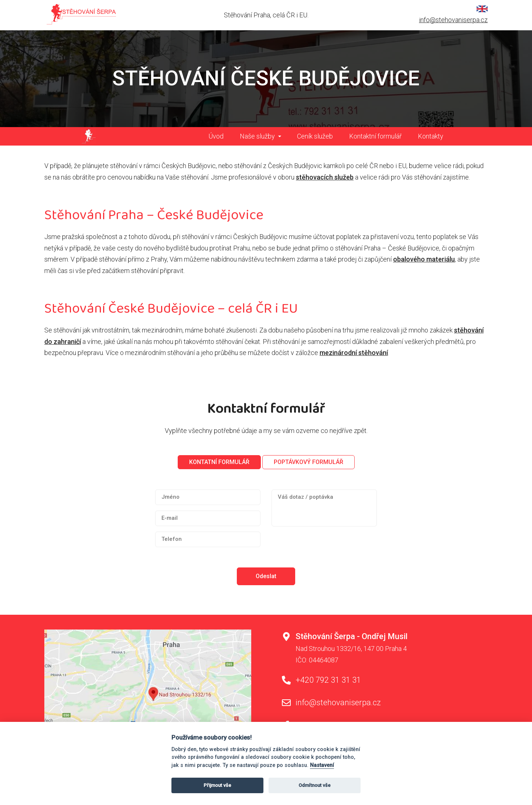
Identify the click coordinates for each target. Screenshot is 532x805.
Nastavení (322, 765)
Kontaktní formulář (375, 136)
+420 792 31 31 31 (328, 680)
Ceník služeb (315, 136)
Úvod (216, 136)
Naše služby (257, 136)
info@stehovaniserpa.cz (453, 20)
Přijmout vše (217, 785)
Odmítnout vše (315, 785)
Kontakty (431, 136)
